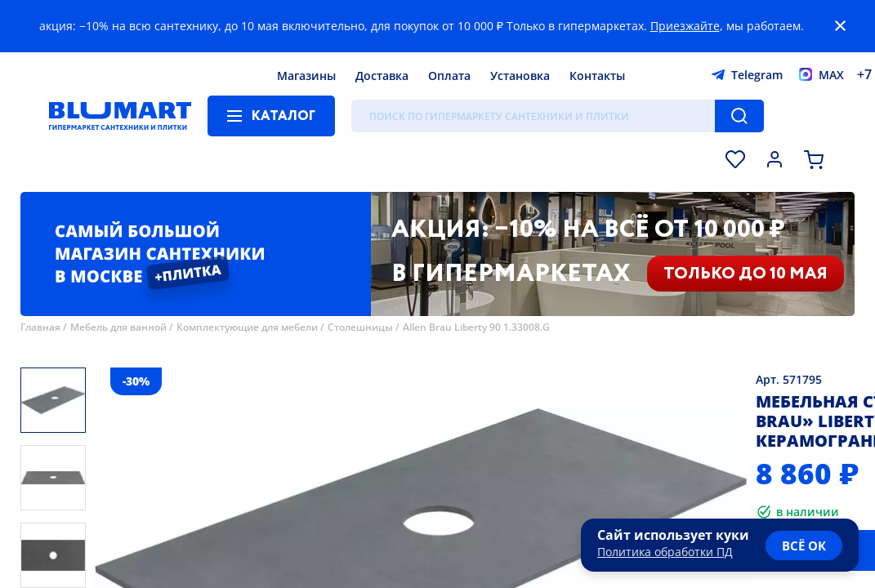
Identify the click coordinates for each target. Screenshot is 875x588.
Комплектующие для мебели (247, 327)
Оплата (449, 76)
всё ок (804, 546)
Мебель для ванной (118, 327)
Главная (40, 327)
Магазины (306, 76)
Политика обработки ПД (665, 552)
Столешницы (360, 327)
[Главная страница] (120, 116)
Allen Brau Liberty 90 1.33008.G (476, 327)
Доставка (382, 76)
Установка (520, 76)
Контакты (597, 76)
